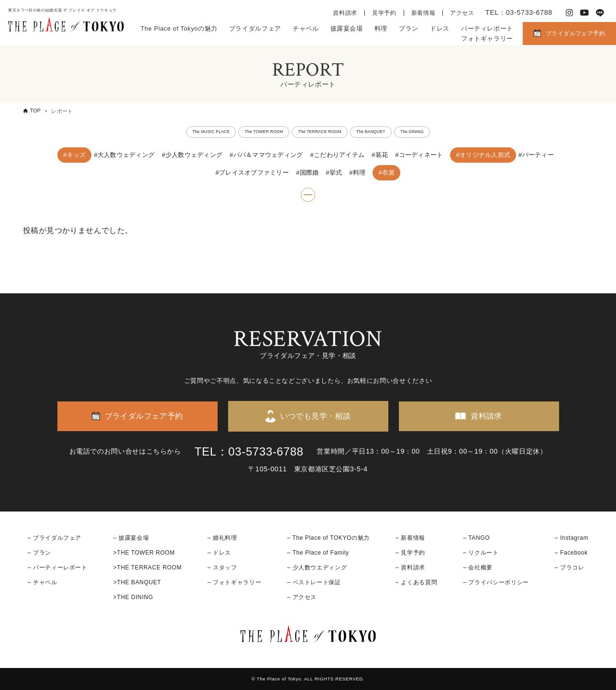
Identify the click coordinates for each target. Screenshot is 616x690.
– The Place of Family (318, 553)
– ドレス (219, 553)
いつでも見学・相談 (316, 416)
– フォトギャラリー (234, 582)
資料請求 (345, 13)
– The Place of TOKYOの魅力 (328, 538)
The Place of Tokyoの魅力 (179, 28)
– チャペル (43, 582)
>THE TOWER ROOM (144, 553)
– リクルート (481, 553)
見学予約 (384, 13)
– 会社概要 (478, 568)
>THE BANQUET (137, 582)
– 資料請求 (410, 568)
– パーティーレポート (58, 568)
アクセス (462, 13)
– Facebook (571, 553)
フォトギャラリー (487, 39)
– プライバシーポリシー (496, 582)
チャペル (306, 28)
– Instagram (572, 538)
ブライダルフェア (255, 28)
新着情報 (423, 13)
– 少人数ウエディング (317, 568)
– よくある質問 (416, 582)
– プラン (39, 553)
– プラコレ (570, 568)
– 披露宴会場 (131, 538)
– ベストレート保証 (314, 582)
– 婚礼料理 (222, 538)
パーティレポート (487, 28)
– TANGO (476, 538)
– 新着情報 (410, 538)
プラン (409, 28)
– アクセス (302, 598)
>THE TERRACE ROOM (148, 568)
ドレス (440, 28)
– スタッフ (222, 568)
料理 (381, 28)
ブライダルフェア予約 (575, 33)
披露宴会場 (347, 28)
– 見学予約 (410, 553)
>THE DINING (133, 598)
